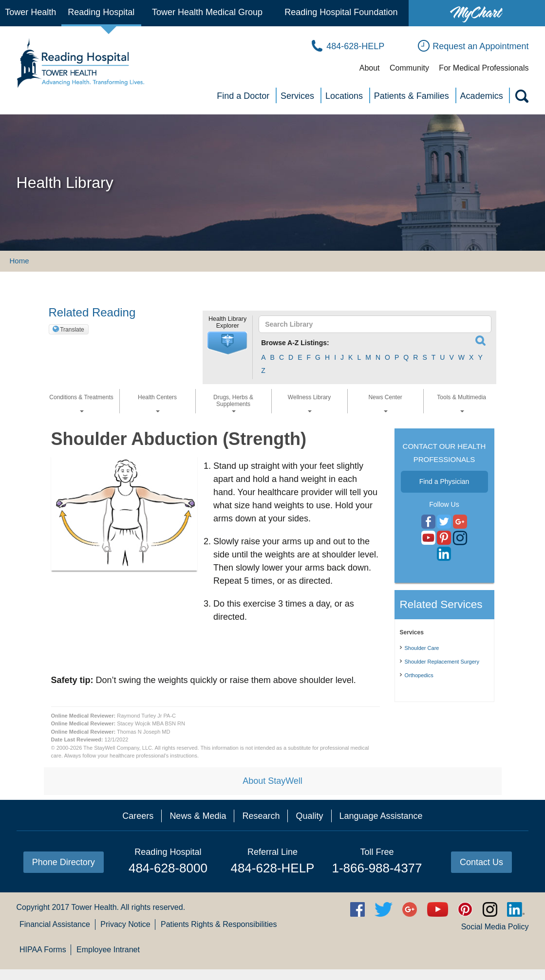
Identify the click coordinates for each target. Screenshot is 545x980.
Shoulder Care (422, 648)
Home (19, 261)
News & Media (198, 816)
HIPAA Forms (43, 950)
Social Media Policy (495, 927)
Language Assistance (381, 816)
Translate (72, 330)
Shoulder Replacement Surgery (442, 662)
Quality (309, 816)
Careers (138, 816)
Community (409, 68)
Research (261, 816)
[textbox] (370, 324)
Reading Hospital (101, 12)
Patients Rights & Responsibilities (219, 924)
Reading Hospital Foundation (341, 12)
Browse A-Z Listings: (295, 343)
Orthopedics (419, 675)
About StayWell (272, 781)
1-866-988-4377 (377, 868)
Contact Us (481, 862)
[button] (227, 343)
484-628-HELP (272, 868)
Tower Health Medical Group (207, 12)
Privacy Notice (125, 924)
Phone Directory (64, 862)
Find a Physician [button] (444, 481)
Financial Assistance (55, 924)
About (370, 68)
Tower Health (30, 12)
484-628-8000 (168, 868)
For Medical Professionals (484, 68)
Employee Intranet (108, 950)
